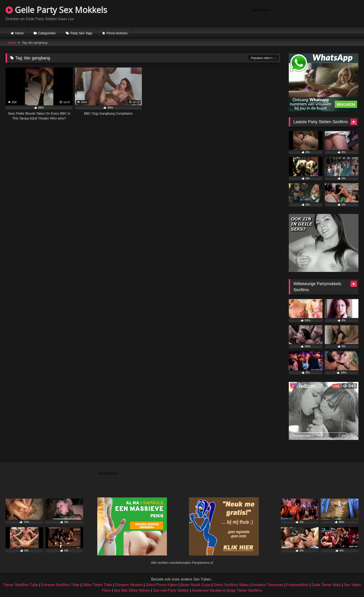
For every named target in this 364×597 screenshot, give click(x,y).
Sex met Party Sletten (171, 590)
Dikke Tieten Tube (97, 585)
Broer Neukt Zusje (196, 585)
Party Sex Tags (81, 33)
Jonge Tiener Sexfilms (244, 590)
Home (19, 33)
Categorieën (47, 33)
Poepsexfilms (297, 585)
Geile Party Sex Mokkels (56, 10)
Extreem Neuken (129, 585)
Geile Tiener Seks (326, 585)
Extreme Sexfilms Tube (60, 585)
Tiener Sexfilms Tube (21, 585)
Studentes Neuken (207, 590)
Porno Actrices (117, 33)
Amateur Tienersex (268, 585)
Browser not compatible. (304, 13)
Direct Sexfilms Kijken (232, 585)
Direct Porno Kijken (162, 585)
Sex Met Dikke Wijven (132, 590)
